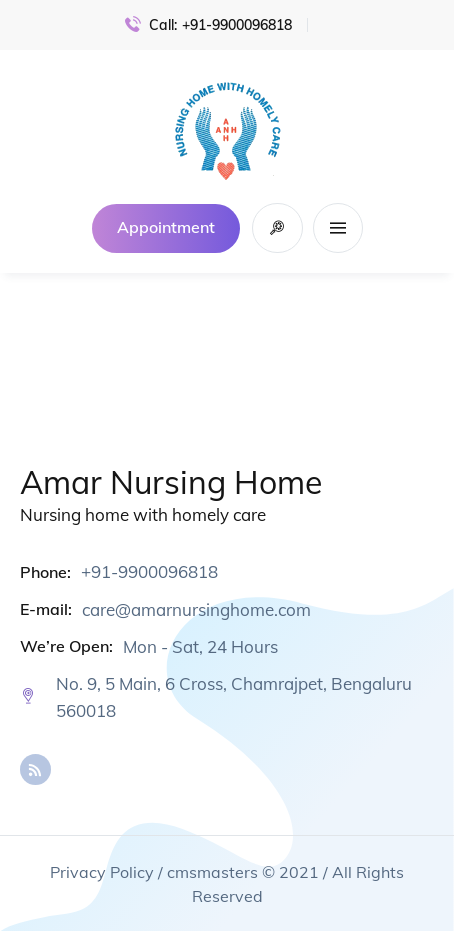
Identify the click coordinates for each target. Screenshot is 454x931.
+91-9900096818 (237, 25)
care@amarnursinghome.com (196, 609)
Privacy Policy (102, 872)
